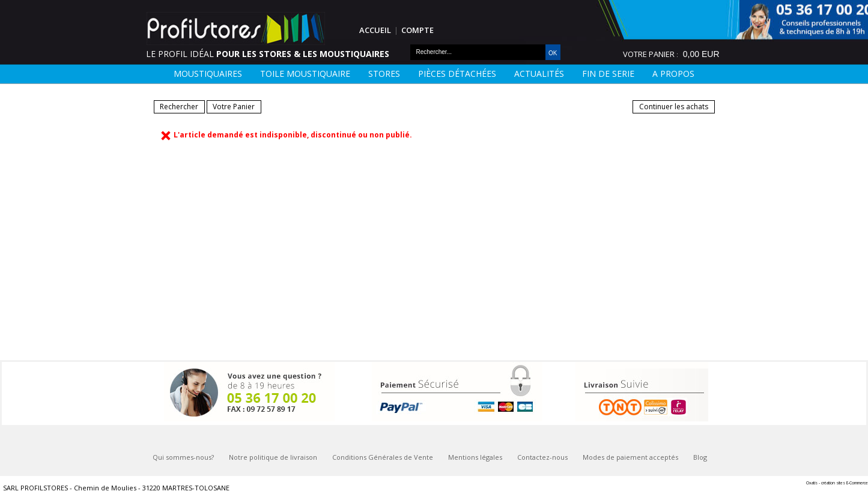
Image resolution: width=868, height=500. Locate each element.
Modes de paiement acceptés (630, 457)
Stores (384, 74)
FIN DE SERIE (608, 74)
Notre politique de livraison (273, 457)
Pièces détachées (457, 74)
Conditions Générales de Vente (383, 457)
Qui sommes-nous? (183, 457)
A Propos (673, 74)
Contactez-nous (542, 457)
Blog (700, 457)
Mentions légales (475, 457)
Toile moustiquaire (305, 74)
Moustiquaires (208, 74)
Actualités (539, 74)
